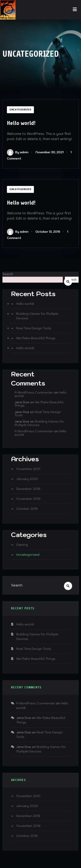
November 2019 (28, 499)
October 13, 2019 (48, 232)
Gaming (22, 545)
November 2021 (28, 469)
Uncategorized (20, 110)
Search (8, 274)
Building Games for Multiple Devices (39, 423)
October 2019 (27, 509)
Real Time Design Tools (34, 328)
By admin (18, 152)
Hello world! (21, 123)
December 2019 (28, 489)
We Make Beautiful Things (36, 338)
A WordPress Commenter (34, 392)
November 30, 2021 (49, 152)
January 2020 (27, 479)
